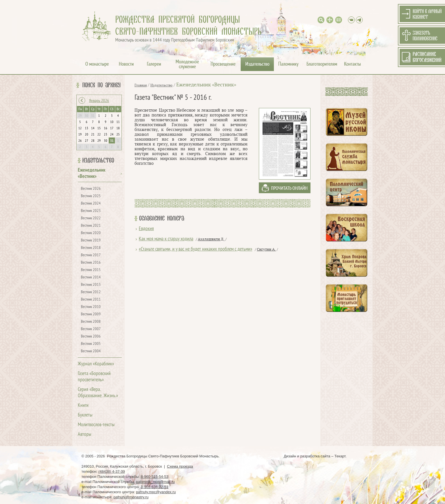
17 (112, 128)
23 (106, 135)
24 (112, 135)
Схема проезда (180, 466)
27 (87, 141)
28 (93, 141)
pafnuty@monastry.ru (131, 497)
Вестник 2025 (91, 196)
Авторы (85, 435)
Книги (83, 406)
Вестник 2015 (91, 270)
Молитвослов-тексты (96, 425)
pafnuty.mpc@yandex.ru (156, 492)
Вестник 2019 (91, 240)
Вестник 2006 (91, 337)
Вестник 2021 (91, 226)
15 (99, 128)
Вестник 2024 (91, 204)
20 (87, 135)
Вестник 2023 (91, 211)
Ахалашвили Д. (211, 239)
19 (80, 135)
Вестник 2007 (91, 329)
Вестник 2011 (91, 300)
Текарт (340, 456)
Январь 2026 (99, 101)
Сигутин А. (266, 249)
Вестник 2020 (91, 233)
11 (118, 122)
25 (118, 135)
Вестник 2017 (91, 255)
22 (99, 135)
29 (99, 141)
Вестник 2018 (91, 248)
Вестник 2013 (91, 285)
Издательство (98, 161)
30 (106, 141)
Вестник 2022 (91, 218)
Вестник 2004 (91, 351)
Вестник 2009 (91, 314)
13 (87, 128)
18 (118, 128)
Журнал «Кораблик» (96, 364)
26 (80, 141)
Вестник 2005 (91, 344)
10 (112, 122)
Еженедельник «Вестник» (206, 85)
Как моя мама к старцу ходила (166, 239)
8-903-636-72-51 (155, 487)
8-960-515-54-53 (155, 477)
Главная (141, 85)
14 (93, 128)
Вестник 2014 (91, 277)
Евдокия (146, 229)
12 (80, 128)
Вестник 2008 (91, 322)
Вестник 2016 (91, 263)
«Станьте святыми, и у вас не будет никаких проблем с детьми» (196, 249)
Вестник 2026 (91, 189)
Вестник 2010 (91, 307)
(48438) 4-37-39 (112, 471)
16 (106, 128)
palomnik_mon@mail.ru (155, 482)
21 (93, 135)
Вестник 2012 (91, 292)
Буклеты (85, 415)
